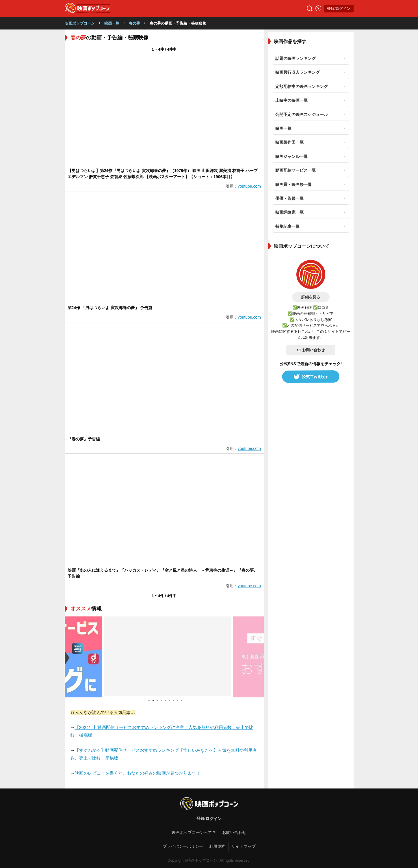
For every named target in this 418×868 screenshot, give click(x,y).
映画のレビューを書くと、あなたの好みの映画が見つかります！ (138, 773)
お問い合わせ (311, 350)
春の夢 (134, 23)
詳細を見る (311, 297)
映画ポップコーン (80, 23)
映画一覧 (112, 23)
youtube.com (249, 186)
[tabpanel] (164, 657)
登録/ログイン (339, 9)
